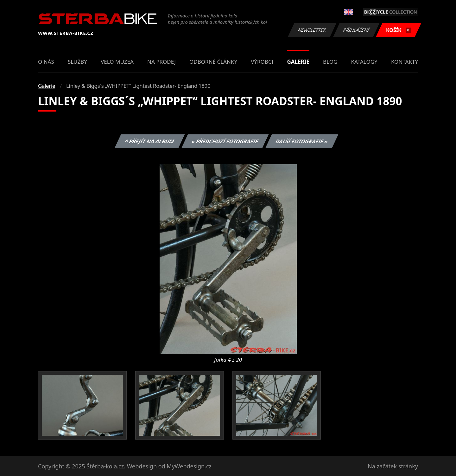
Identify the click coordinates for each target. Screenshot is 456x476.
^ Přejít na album (150, 141)
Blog (330, 62)
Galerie (298, 62)
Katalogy (364, 62)
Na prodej (161, 62)
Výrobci (262, 62)
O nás (46, 62)
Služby (77, 62)
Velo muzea (117, 62)
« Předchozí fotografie (225, 141)
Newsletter (312, 30)
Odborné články (213, 62)
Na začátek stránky (393, 466)
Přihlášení (356, 30)
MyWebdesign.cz (189, 466)
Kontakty (405, 62)
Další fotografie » (302, 141)
